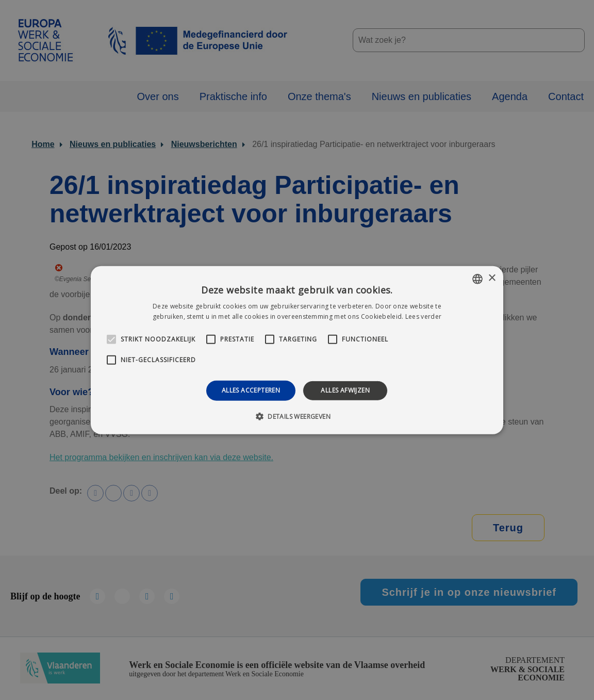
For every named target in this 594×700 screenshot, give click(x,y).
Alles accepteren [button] (251, 390)
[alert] (297, 350)
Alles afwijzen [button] (345, 390)
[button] (297, 416)
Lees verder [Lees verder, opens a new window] (423, 316)
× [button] (492, 278)
